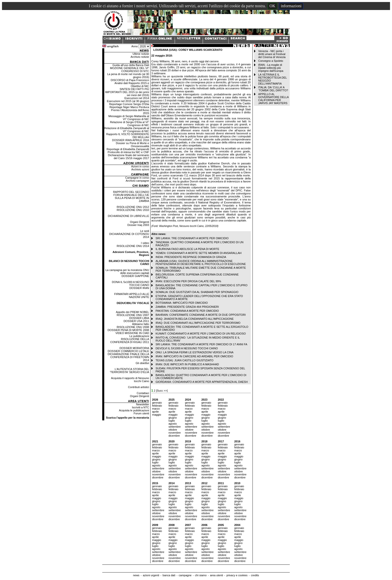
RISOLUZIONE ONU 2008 (133, 327)
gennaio (157, 403)
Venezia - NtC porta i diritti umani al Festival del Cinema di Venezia (272, 54)
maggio (156, 415)
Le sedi (145, 231)
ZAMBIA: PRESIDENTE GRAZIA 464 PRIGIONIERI (187, 307)
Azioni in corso (140, 166)
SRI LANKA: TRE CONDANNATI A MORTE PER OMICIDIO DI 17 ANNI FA (201, 344)
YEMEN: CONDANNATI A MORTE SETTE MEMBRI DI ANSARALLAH (198, 253)
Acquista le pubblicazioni (134, 410)
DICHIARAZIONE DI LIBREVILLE (128, 216)
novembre (175, 433)
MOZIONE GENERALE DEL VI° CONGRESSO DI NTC (129, 70)
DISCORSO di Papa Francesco (130, 80)
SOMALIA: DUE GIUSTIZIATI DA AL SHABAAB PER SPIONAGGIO (197, 292)
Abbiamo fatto (140, 324)
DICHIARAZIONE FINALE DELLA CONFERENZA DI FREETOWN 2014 (128, 357)
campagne (185, 575)
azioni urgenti (151, 575)
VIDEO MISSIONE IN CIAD (132, 333)
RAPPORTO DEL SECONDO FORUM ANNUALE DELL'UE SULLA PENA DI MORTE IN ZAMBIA (131, 196)
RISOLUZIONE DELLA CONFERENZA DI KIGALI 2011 (130, 341)
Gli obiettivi (142, 363)
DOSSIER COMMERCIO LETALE (128, 351)
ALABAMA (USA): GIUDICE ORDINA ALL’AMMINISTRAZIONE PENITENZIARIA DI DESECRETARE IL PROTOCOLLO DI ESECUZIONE (201, 262)
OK (272, 6)
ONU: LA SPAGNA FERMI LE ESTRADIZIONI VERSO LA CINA (194, 352)
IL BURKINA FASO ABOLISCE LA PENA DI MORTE (187, 249)
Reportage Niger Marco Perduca (129, 107)
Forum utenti (141, 413)
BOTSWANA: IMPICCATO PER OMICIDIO (182, 303)
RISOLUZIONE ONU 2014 (133, 246)
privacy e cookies (237, 575)
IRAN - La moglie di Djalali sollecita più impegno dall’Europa (271, 68)
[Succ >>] (162, 391)
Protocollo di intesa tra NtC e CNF (128, 152)
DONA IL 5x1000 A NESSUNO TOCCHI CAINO (130, 283)
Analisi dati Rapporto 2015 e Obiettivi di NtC (132, 85)
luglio (172, 421)
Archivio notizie (140, 57)
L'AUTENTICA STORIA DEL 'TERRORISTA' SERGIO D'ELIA (129, 371)
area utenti (216, 575)
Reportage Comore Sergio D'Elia (129, 104)
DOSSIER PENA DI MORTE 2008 (128, 330)
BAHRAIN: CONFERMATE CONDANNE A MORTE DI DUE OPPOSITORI (201, 315)
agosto (173, 424)
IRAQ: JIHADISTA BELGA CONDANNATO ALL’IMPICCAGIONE (194, 319)
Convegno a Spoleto (271, 61)
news (136, 575)
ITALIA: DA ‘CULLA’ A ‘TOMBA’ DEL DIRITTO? (273, 89)
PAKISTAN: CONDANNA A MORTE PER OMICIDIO (187, 311)
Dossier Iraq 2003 (138, 225)
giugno (173, 418)
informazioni (291, 6)
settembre (175, 427)
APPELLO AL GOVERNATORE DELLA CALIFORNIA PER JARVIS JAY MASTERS (273, 99)
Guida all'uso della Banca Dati (131, 65)
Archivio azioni (140, 169)
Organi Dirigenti (139, 222)
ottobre (173, 430)
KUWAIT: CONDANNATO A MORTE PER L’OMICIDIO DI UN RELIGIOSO (201, 334)
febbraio (157, 406)
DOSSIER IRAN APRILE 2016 (130, 140)
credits (255, 575)
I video (145, 243)
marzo (156, 409)
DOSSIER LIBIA (139, 318)
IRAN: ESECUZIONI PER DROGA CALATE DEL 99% (188, 281)
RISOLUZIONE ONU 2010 (133, 210)
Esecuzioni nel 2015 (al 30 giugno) (128, 101)
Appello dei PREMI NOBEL (133, 312)
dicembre (174, 436)
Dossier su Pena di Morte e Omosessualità (133, 145)
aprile (155, 412)
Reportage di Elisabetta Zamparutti (128, 149)
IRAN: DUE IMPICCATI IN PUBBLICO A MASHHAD (187, 364)
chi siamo (201, 575)
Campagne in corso (137, 178)
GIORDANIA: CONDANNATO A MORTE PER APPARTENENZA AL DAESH (201, 382)
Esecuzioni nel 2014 (137, 98)
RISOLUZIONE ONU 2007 (133, 315)
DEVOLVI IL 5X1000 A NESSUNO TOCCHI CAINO (187, 348)
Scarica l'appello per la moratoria (128, 418)
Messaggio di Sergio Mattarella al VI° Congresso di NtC (129, 118)
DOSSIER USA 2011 (136, 321)
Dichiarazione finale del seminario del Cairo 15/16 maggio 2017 (128, 157)
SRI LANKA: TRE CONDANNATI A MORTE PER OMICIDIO (192, 238)
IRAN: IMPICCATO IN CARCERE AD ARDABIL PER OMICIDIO (194, 356)
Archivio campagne (137, 181)
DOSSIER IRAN (139, 288)
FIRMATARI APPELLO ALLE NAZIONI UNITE (132, 296)
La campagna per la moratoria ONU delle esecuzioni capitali (127, 271)
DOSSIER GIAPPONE (135, 276)
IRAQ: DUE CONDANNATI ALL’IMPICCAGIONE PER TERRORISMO (198, 323)
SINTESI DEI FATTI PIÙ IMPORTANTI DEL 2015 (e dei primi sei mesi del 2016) (127, 92)
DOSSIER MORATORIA (134, 348)
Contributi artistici (138, 387)
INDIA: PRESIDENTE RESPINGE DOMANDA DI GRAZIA (191, 257)
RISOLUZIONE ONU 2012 (133, 207)
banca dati (169, 575)
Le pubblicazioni (139, 336)
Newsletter (142, 404)
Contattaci (143, 393)
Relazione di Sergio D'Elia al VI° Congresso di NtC (129, 124)
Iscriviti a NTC (140, 407)
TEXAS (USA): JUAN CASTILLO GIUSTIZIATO (184, 360)
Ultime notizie (141, 54)
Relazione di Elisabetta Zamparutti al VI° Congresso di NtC (127, 130)
